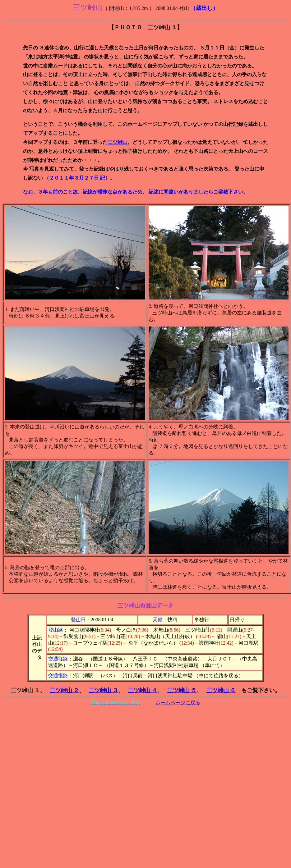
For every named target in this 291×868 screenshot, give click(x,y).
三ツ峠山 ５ (182, 690)
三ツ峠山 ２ (65, 690)
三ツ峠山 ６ (221, 690)
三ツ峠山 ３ (104, 690)
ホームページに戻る (178, 703)
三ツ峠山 (118, 142)
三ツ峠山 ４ (143, 690)
